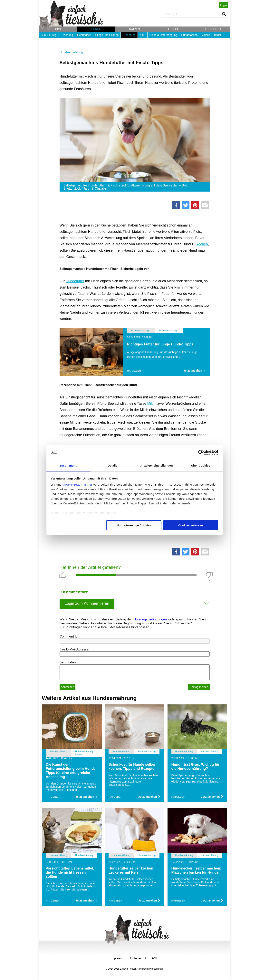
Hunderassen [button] (189, 35)
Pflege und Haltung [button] (107, 35)
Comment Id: (69, 636)
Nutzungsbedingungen (150, 619)
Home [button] (58, 29)
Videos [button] (206, 35)
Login (223, 5)
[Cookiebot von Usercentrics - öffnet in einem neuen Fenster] (201, 453)
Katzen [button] (134, 29)
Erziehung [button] (67, 35)
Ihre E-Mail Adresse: (75, 649)
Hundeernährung (71, 52)
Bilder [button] (218, 35)
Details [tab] (112, 465)
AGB (155, 958)
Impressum (118, 958)
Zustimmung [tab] (68, 465)
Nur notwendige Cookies (134, 525)
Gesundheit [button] (84, 35)
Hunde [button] (96, 29)
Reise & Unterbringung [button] (163, 35)
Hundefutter (75, 281)
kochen (202, 244)
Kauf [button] (143, 35)
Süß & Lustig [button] (49, 35)
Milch (151, 404)
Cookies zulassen (191, 525)
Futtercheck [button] (211, 29)
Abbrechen (68, 687)
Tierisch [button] (173, 29)
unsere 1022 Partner (77, 485)
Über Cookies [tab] (201, 465)
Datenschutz (139, 958)
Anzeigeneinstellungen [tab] (156, 465)
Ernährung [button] (129, 35)
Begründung (69, 662)
